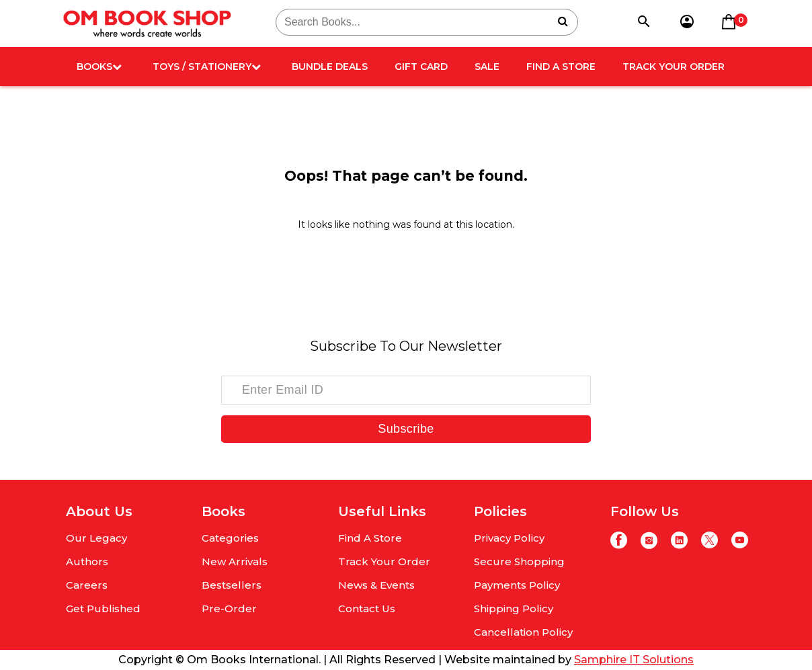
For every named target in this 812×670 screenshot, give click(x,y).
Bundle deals (330, 67)
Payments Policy (517, 585)
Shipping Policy (514, 609)
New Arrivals (235, 561)
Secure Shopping (519, 561)
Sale (487, 67)
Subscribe (406, 429)
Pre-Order (229, 609)
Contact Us (367, 609)
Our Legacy (96, 538)
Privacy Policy (509, 538)
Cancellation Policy (523, 632)
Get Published (103, 609)
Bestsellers (232, 585)
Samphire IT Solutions (634, 660)
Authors (87, 561)
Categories (230, 538)
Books (99, 67)
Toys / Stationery (207, 67)
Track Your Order (674, 67)
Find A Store (561, 67)
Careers (87, 585)
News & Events (376, 585)
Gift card (421, 67)
